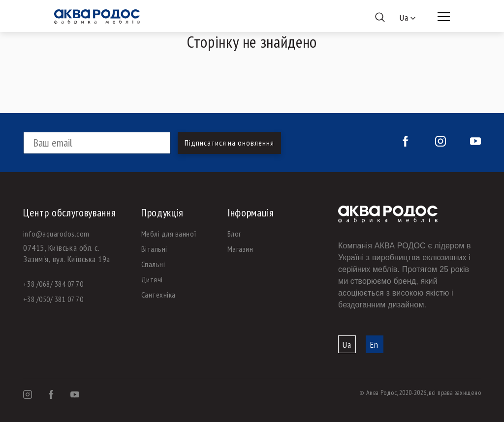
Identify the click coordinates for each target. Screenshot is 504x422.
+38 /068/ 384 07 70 (53, 284)
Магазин (240, 249)
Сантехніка (158, 295)
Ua (347, 345)
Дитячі (152, 279)
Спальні (153, 264)
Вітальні (154, 249)
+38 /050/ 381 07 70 (53, 299)
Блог (235, 234)
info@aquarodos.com (56, 234)
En (374, 345)
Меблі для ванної (169, 234)
